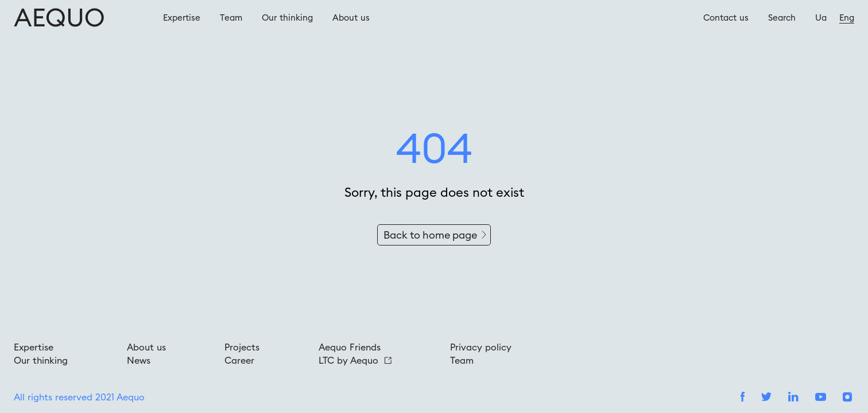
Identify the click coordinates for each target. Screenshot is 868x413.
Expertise (182, 17)
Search (782, 17)
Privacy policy (481, 347)
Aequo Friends (350, 347)
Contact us (726, 17)
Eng (847, 17)
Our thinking (287, 17)
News (139, 360)
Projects (242, 347)
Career (239, 360)
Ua (821, 17)
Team (231, 17)
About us (351, 17)
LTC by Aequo (355, 360)
